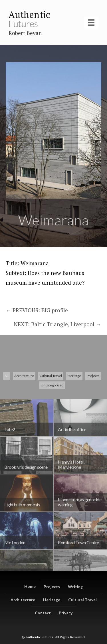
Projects (93, 404)
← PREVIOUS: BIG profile (37, 310)
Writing (75, 587)
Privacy (66, 613)
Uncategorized (52, 414)
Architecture (24, 404)
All (7, 404)
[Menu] (91, 23)
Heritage (74, 404)
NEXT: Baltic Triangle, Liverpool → (57, 324)
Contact (43, 613)
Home (30, 586)
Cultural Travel (51, 404)
